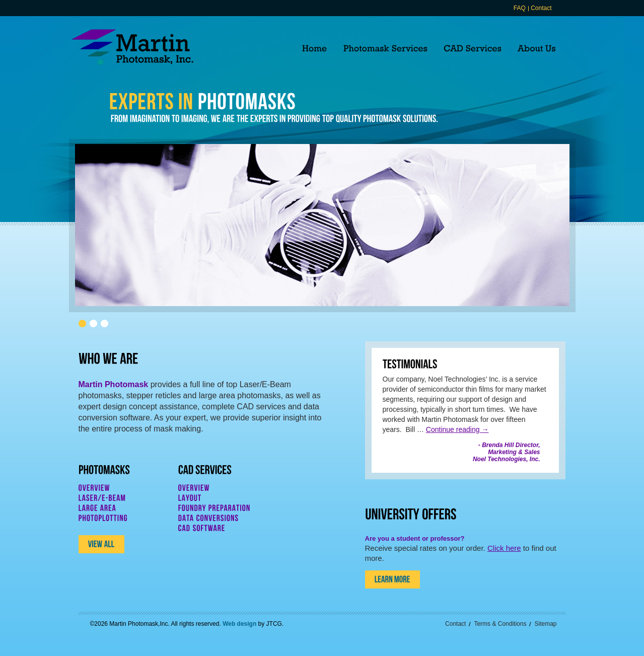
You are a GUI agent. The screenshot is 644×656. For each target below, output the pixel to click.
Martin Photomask (114, 384)
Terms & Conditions (500, 624)
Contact (541, 8)
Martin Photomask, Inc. (132, 47)
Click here (504, 548)
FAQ (520, 8)
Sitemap (545, 624)
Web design (239, 624)
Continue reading (457, 429)
